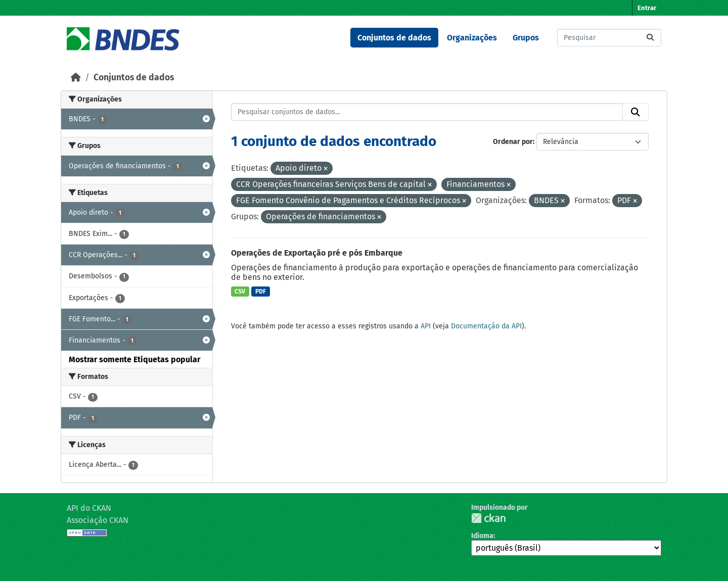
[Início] (76, 78)
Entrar (647, 8)
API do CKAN (89, 508)
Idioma (482, 536)
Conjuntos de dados (394, 38)
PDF (261, 292)
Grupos (526, 38)
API (426, 326)
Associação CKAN (98, 520)
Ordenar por (513, 142)
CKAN (488, 518)
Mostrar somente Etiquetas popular (134, 359)
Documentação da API (486, 326)
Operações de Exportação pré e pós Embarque (317, 253)
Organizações (472, 38)
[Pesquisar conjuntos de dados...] (609, 38)
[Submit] (650, 38)
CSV (240, 292)
